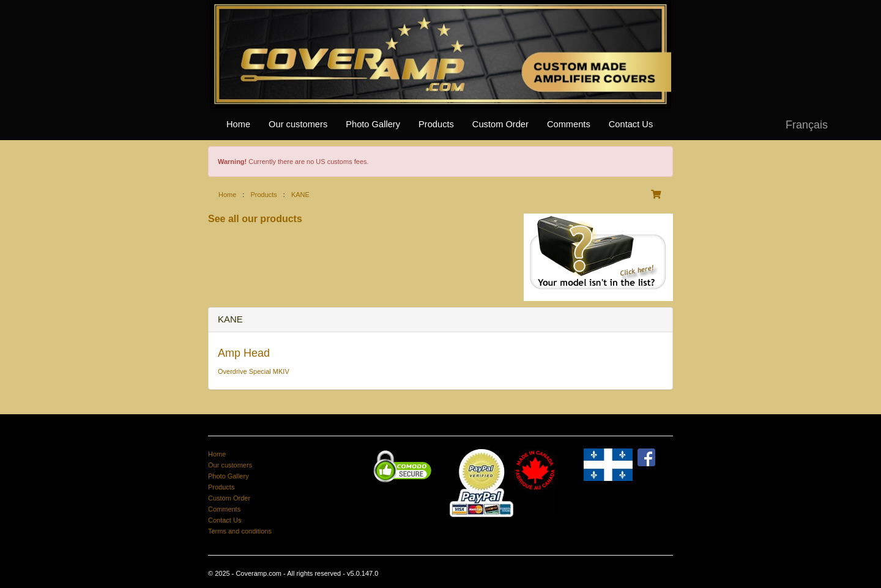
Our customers (298, 124)
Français (807, 125)
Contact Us (631, 124)
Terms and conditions (240, 531)
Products (436, 124)
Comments (569, 124)
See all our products (255, 219)
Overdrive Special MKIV (254, 371)
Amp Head (244, 353)
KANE (300, 195)
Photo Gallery (373, 124)
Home (238, 124)
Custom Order (500, 124)
